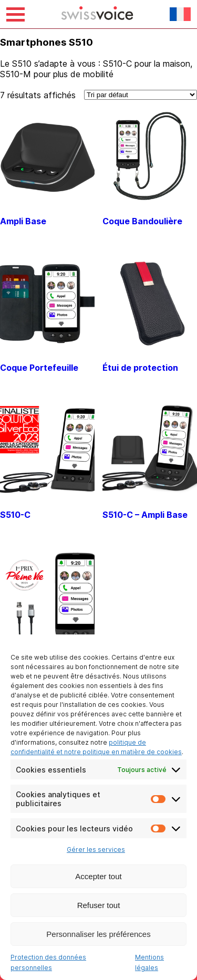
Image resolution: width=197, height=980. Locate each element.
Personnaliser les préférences (98, 934)
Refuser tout (99, 905)
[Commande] (141, 95)
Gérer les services (96, 849)
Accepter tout (98, 876)
